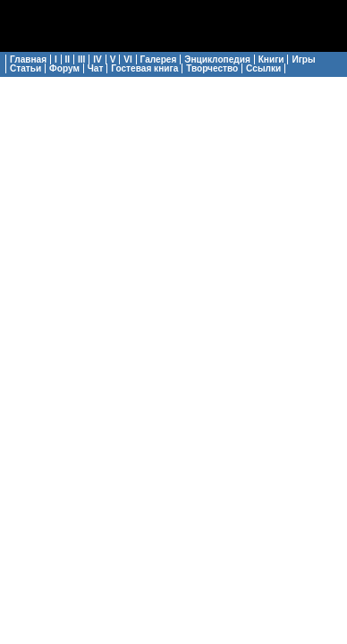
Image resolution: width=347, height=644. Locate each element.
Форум (64, 68)
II (68, 59)
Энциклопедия (217, 59)
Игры (303, 59)
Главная (28, 59)
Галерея (159, 59)
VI (128, 59)
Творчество (212, 68)
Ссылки (263, 68)
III (81, 59)
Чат (96, 68)
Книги (271, 59)
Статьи (25, 68)
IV (97, 59)
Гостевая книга (144, 68)
